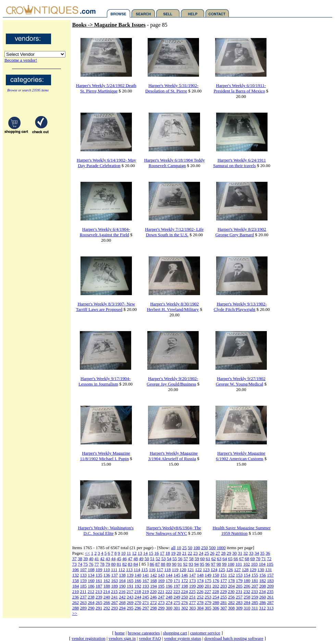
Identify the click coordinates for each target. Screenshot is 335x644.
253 (208, 597)
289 (83, 608)
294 (122, 608)
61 (208, 559)
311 (255, 608)
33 (251, 553)
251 (193, 597)
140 (138, 575)
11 (129, 553)
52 (158, 559)
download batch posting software (234, 638)
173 (193, 580)
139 (130, 575)
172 (185, 580)
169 (161, 580)
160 (91, 580)
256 (232, 597)
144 (169, 575)
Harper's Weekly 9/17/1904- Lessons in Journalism (104, 381)
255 (224, 597)
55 (175, 559)
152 (232, 575)
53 (164, 559)
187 (99, 586)
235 (270, 591)
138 (122, 575)
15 (151, 553)
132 (76, 575)
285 (255, 602)
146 (185, 575)
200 (200, 586)
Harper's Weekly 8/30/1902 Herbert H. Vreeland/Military (173, 307)
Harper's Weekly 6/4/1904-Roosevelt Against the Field (105, 232)
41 (97, 559)
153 (239, 575)
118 (167, 570)
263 (83, 602)
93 (191, 564)
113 (129, 570)
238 (91, 597)
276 (185, 602)
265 (99, 602)
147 (193, 575)
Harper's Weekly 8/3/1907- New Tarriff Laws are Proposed (105, 307)
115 (145, 570)
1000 (221, 548)
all (173, 548)
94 (196, 564)
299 (161, 608)
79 (108, 564)
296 (138, 608)
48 (135, 559)
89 (169, 564)
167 (146, 580)
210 (76, 591)
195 (161, 586)
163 (114, 580)
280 (216, 602)
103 (255, 564)
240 (107, 597)
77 (97, 564)
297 (146, 608)
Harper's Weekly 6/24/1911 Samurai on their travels (239, 163)
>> (75, 613)
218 (138, 591)
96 (208, 564)
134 (91, 575)
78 (102, 564)
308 (232, 608)
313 (270, 608)
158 (76, 580)
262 (76, 602)
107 (83, 570)
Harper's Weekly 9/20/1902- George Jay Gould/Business (172, 381)
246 (153, 597)
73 (75, 564)
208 (263, 586)
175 (208, 580)
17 (162, 553)
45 (119, 559)
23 (195, 553)
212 (91, 591)
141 (146, 575)
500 (212, 548)
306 (216, 608)
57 (186, 559)
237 (83, 597)
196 (169, 586)
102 (247, 564)
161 (99, 580)
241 (114, 597)
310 (247, 608)
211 (83, 591)
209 (270, 586)
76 (91, 564)
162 (107, 580)
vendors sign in (122, 638)
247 (161, 597)
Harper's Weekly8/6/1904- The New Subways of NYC (173, 531)
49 (141, 559)
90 (174, 564)
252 (200, 597)
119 (175, 570)
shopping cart (175, 633)
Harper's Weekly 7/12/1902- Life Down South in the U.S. (174, 232)
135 (99, 575)
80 (113, 564)
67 (241, 559)
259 (255, 597)
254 (216, 597)
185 (83, 586)
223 (177, 591)
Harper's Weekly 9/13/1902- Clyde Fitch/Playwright (240, 307)
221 (161, 591)
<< (88, 553)
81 (119, 564)
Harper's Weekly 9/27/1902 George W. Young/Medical (241, 381)
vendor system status (183, 638)
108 (91, 570)
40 (91, 559)
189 (114, 586)
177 (224, 580)
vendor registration (89, 638)
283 (239, 602)
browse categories (144, 633)
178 (232, 580)
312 (262, 608)
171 (177, 580)
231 (239, 591)
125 (222, 570)
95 (202, 564)
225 (192, 591)
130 (261, 570)
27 (218, 553)
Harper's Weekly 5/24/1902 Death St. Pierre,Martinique (106, 88)
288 (76, 608)
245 (146, 597)
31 (240, 553)
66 (236, 559)
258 (247, 597)
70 (258, 559)
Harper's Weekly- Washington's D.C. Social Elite (106, 531)
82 (125, 564)
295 (130, 608)
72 (269, 559)
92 (185, 564)
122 (198, 570)
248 (169, 597)
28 (224, 553)
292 (107, 608)
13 (140, 553)
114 (137, 570)
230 (231, 591)
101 (239, 564)
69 (253, 559)
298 (153, 608)
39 (85, 559)
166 (138, 580)
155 (255, 575)
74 (80, 564)
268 (122, 602)
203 (224, 586)
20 (179, 553)
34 (257, 553)
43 (108, 559)
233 (255, 591)
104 (262, 564)
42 (102, 559)
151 (224, 575)
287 (270, 602)
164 (122, 580)
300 (169, 608)
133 (83, 575)
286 (263, 602)
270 (138, 602)
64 (225, 559)
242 (122, 597)
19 (173, 553)
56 (180, 559)
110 (107, 570)
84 (135, 564)
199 (193, 586)
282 (232, 602)
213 (99, 591)
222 (169, 591)
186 (91, 586)
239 (99, 597)
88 (163, 564)
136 (107, 575)
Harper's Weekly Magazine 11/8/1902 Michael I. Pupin (105, 456)
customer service (205, 633)
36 (268, 553)
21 (184, 553)
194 (153, 586)
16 (157, 553)
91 (180, 564)
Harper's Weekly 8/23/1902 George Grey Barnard (241, 232)
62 (214, 559)
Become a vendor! (21, 60)
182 (263, 580)
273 (161, 602)
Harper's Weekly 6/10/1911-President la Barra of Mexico (240, 88)
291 (99, 608)
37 (75, 559)
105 (270, 564)
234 (262, 591)
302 (185, 608)
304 (200, 608)
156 (263, 575)
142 (153, 575)
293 (114, 608)
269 (130, 602)
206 (247, 586)
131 (269, 570)
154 (247, 575)
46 (125, 559)
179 (239, 580)
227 (208, 591)
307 (224, 608)
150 (216, 575)
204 (232, 586)
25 (184, 548)
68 (247, 559)
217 (130, 591)
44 (113, 559)
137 (114, 575)
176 (216, 580)
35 (262, 553)
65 (230, 559)
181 (255, 580)
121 (191, 570)
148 (200, 575)
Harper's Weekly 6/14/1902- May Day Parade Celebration (106, 163)
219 (146, 591)
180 (247, 580)
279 (208, 602)
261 (270, 597)
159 (83, 580)
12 (134, 553)
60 (202, 559)
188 (107, 586)
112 (122, 570)
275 (177, 602)
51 (152, 559)
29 (229, 553)
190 (122, 586)
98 (219, 564)
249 (177, 597)
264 (91, 602)
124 (214, 570)
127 (237, 570)
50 (190, 548)
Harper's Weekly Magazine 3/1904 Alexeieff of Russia (173, 456)
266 (107, 602)
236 (76, 597)
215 (114, 591)
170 (169, 580)
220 (153, 591)
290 (91, 608)
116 (152, 570)
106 (76, 570)
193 (146, 586)
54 (169, 559)
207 (255, 586)
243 (130, 597)
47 (130, 559)
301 (177, 608)
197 (177, 586)
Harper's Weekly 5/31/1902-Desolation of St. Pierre (172, 88)
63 (219, 559)
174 (200, 580)
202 (216, 586)
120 (183, 570)
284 (247, 602)
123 (206, 570)
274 (169, 602)
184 (76, 586)
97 (213, 564)
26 (212, 553)
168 (153, 580)
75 (85, 564)
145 (177, 575)
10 (179, 548)
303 (193, 608)
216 (122, 591)
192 (138, 586)
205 (239, 586)
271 (146, 602)
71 (264, 559)
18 (168, 553)
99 (224, 564)
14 (145, 553)
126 (229, 570)
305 (208, 608)
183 (270, 580)
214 (107, 591)
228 (216, 591)
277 (193, 602)
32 (246, 553)
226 (200, 591)
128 (245, 570)
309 (239, 608)
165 (130, 580)
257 (239, 597)
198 (185, 586)
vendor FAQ (150, 638)
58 (191, 559)
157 (270, 575)
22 (190, 553)
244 (138, 597)
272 (153, 602)
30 (234, 553)
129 (253, 570)
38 (80, 559)
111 (114, 570)
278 (200, 602)
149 (208, 575)
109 (99, 570)
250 (204, 548)
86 (152, 564)
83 (130, 564)
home (120, 633)
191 (130, 586)
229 (223, 591)
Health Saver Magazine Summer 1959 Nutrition (242, 531)
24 (201, 553)
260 (263, 597)
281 (224, 602)
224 (185, 591)
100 (197, 548)
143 (161, 575)
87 (157, 564)
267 (114, 602)
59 (197, 559)
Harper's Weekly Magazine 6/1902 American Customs (240, 456)
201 (208, 586)
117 (160, 570)
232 (247, 591)
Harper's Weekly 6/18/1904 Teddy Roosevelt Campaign (175, 163)
